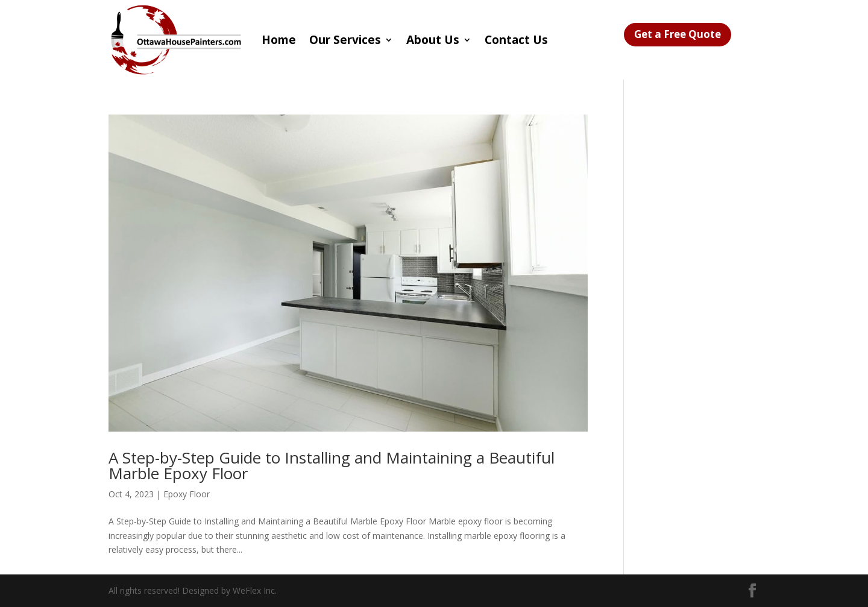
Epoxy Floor (187, 494)
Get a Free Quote (678, 34)
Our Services (345, 40)
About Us (433, 40)
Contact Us (516, 40)
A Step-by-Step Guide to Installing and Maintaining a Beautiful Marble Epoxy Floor (332, 465)
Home (279, 40)
